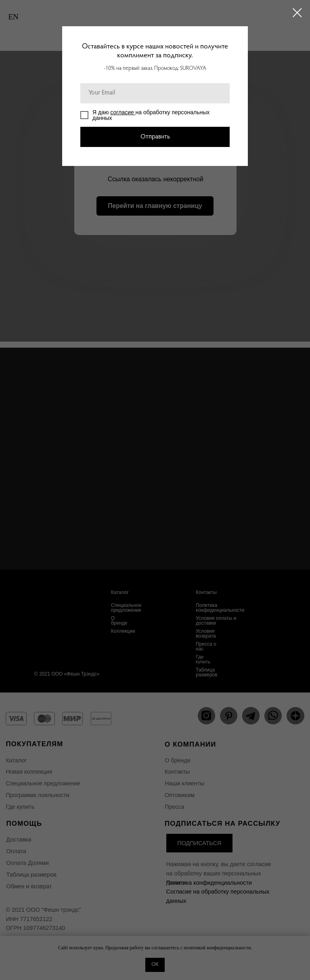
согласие (122, 112)
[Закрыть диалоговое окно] (297, 13)
